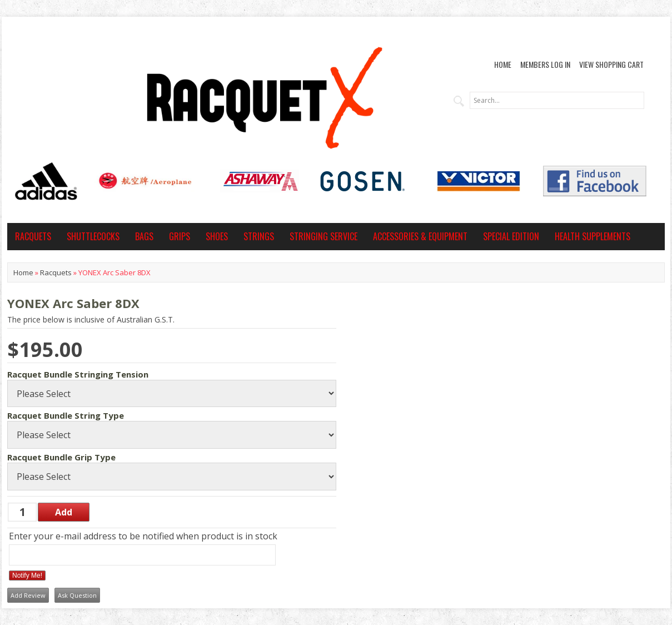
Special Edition (511, 236)
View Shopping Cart (611, 64)
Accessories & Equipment (420, 236)
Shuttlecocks (93, 236)
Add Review (28, 595)
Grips (180, 236)
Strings (259, 236)
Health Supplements (593, 236)
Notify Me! (27, 576)
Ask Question (77, 595)
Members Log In (545, 64)
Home (503, 64)
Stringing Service (323, 236)
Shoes (217, 236)
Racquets (33, 236)
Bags (144, 236)
